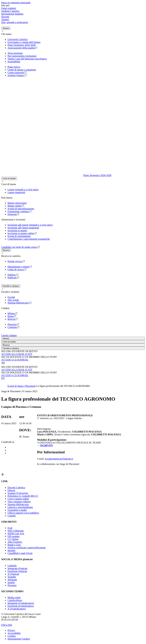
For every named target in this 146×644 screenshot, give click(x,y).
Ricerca (6, 250)
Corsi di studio (9, 178)
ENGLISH (7, 625)
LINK (4, 481)
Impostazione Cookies (19, 639)
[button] (73, 363)
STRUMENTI (9, 522)
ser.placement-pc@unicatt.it (59, 459)
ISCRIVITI (46, 445)
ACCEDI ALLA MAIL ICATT (17, 354)
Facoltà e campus (11, 286)
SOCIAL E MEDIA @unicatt (17, 559)
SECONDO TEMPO (12, 591)
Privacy (11, 630)
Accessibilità (14, 633)
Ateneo (6, 28)
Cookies (12, 636)
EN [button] (3, 378)
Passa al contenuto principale (16, 3)
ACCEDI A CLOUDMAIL (15, 360)
